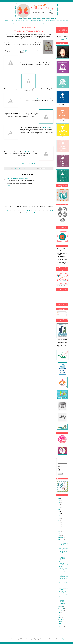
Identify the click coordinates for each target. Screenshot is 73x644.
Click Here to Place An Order (29, 163)
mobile (60, 471)
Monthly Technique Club (16, 23)
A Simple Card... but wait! (63, 592)
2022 (59, 507)
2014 (59, 525)
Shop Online (64, 39)
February (62, 624)
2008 (59, 629)
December (62, 538)
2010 (59, 533)
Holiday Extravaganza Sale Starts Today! (63, 558)
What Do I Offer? (58, 23)
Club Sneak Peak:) (63, 595)
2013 (59, 527)
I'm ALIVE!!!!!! (63, 542)
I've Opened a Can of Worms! (63, 584)
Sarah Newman (37, 99)
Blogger (63, 639)
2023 (59, 505)
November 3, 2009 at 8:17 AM (23, 179)
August (61, 611)
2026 (59, 498)
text (59, 469)
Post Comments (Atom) (32, 213)
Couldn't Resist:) (63, 581)
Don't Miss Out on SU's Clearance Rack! (63, 545)
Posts (59, 312)
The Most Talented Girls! (63, 598)
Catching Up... (63, 604)
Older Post (51, 210)
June (60, 615)
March (61, 622)
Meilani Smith (21, 89)
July (60, 613)
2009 (59, 536)
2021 (59, 509)
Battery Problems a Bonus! (63, 589)
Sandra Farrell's (21, 115)
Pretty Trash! (62, 586)
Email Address (60, 463)
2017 (59, 518)
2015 (59, 522)
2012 (59, 529)
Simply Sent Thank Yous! (64, 549)
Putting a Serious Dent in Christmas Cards (64, 563)
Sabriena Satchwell (47, 128)
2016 (59, 520)
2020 (59, 511)
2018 (59, 516)
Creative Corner (31, 23)
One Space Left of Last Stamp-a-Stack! (63, 553)
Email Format (60, 466)
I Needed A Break (63, 572)
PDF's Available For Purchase (20, 20)
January (61, 626)
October (61, 606)
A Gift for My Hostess (62, 601)
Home (6, 20)
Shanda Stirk (26, 152)
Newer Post (7, 210)
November (62, 540)
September (62, 609)
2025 (59, 500)
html (59, 468)
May (60, 617)
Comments (60, 315)
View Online (61, 38)
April (61, 620)
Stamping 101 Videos (44, 23)
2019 (59, 514)
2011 (59, 531)
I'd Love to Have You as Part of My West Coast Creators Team (50, 20)
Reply (8, 186)
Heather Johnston (26, 51)
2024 (59, 503)
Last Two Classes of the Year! (63, 569)
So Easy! (61, 567)
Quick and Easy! (63, 579)
